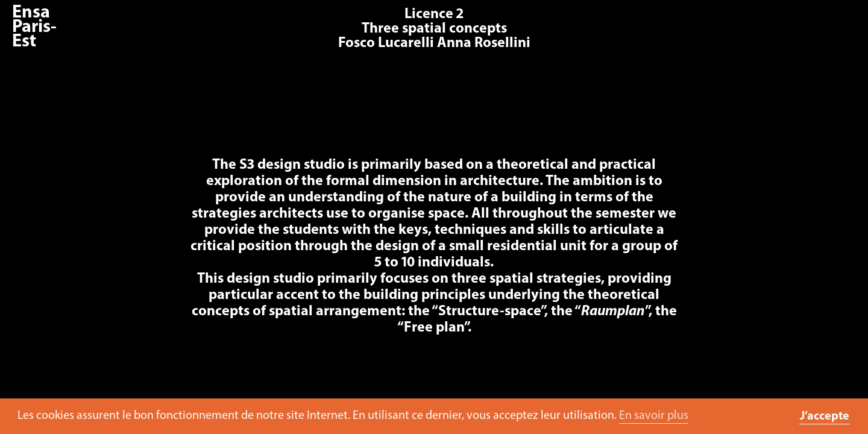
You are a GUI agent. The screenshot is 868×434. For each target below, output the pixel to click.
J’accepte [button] (825, 417)
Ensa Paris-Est (34, 27)
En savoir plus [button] (654, 416)
